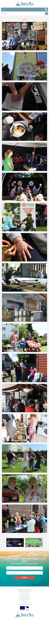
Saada (25, 578)
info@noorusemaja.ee (25, 596)
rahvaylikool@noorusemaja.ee (24, 598)
